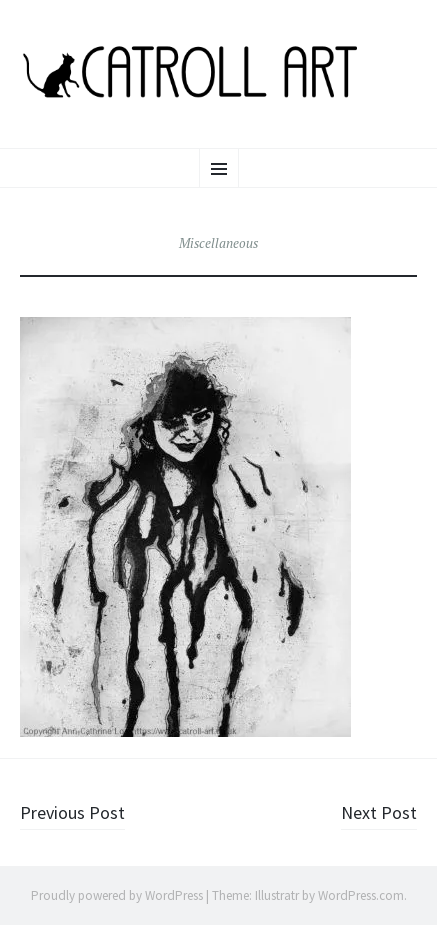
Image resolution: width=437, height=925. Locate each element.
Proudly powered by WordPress (117, 895)
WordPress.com (361, 895)
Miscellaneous (218, 243)
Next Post (379, 812)
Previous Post (72, 812)
